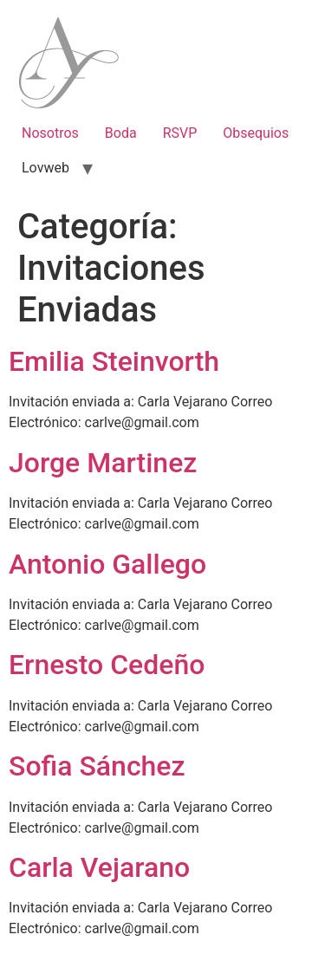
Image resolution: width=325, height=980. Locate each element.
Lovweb (45, 168)
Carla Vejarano (99, 867)
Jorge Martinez (103, 463)
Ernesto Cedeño (107, 665)
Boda (121, 133)
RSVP (180, 133)
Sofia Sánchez (97, 766)
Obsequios (256, 133)
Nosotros (50, 133)
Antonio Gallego (107, 564)
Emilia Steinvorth (114, 361)
